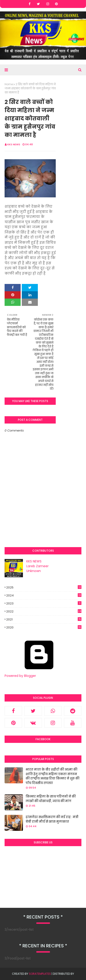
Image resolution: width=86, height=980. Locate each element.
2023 (44, 603)
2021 (44, 620)
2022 (44, 611)
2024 (44, 595)
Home (9, 84)
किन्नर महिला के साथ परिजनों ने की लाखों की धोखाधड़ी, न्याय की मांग (51, 799)
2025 (44, 587)
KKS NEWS (14, 144)
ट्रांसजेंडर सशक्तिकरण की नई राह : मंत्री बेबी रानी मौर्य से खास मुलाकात (52, 819)
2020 (44, 628)
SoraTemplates (40, 974)
